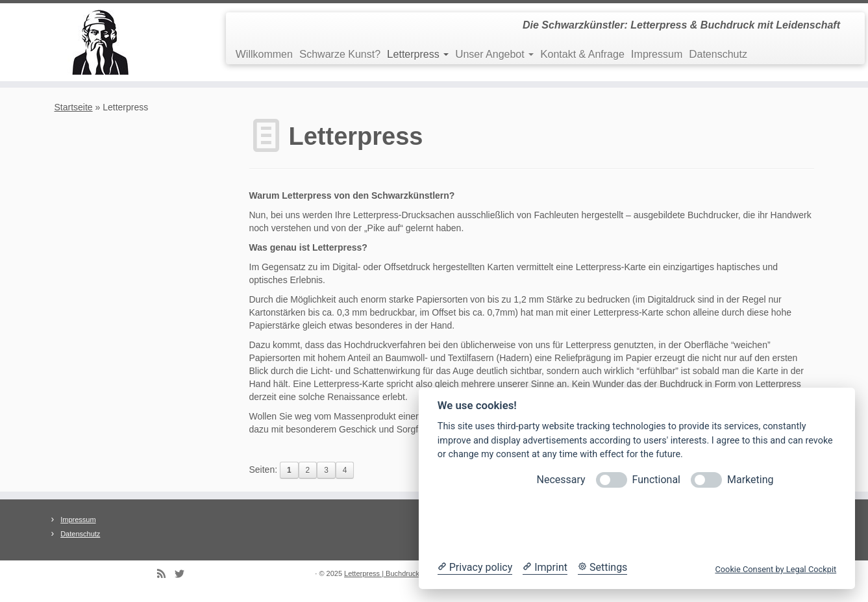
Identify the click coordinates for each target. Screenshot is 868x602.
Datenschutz (718, 54)
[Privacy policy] (475, 568)
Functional (656, 480)
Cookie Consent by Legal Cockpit (775, 569)
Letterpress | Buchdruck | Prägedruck (403, 573)
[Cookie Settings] (602, 568)
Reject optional (534, 524)
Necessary (561, 480)
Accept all (739, 524)
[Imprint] (545, 568)
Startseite (74, 107)
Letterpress (418, 54)
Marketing (750, 480)
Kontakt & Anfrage (582, 54)
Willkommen (264, 54)
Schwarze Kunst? (340, 54)
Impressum (657, 54)
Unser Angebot (494, 54)
